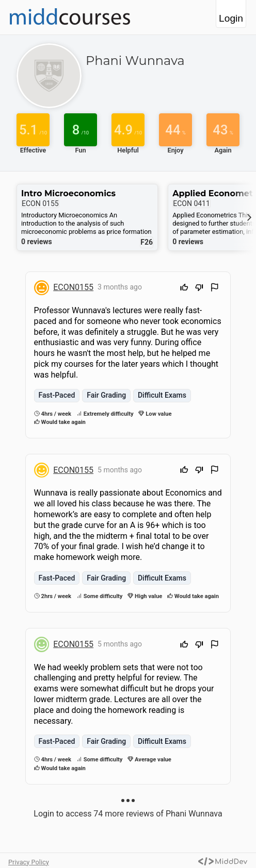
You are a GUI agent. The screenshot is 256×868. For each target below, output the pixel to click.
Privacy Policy (29, 862)
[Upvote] (184, 289)
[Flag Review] (215, 289)
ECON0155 (73, 287)
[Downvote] (199, 289)
